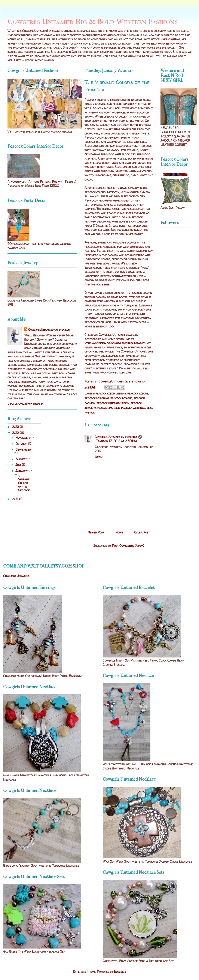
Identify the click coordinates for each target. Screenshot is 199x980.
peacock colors (138, 393)
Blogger (120, 972)
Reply (99, 457)
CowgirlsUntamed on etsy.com (116, 437)
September (23, 449)
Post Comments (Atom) (128, 546)
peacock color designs (111, 393)
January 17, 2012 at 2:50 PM (116, 441)
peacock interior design (113, 403)
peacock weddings (133, 408)
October (22, 444)
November (23, 438)
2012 (16, 433)
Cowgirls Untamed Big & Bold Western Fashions (93, 21)
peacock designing (97, 398)
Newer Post (96, 532)
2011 (16, 499)
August (21, 459)
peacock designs (121, 398)
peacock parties (108, 408)
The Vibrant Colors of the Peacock (22, 483)
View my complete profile (25, 404)
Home (119, 532)
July (19, 465)
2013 (16, 427)
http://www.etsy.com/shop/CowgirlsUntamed (115, 343)
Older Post (142, 532)
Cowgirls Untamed (16, 576)
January (22, 471)
